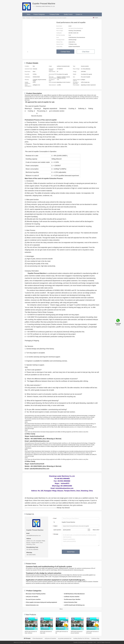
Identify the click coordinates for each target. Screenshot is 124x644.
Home (29, 14)
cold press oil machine (53, 638)
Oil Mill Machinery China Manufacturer (40, 18)
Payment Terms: (60, 44)
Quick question (57, 530)
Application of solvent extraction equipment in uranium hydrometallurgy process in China (56, 580)
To (54, 522)
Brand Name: (59, 26)
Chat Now (86, 52)
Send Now (71, 552)
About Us (16, 642)
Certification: (59, 33)
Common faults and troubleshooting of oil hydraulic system (49, 567)
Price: (58, 37)
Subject (55, 526)
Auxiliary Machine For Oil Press (84, 638)
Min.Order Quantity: (61, 35)
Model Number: (60, 28)
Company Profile (55, 14)
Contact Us (79, 14)
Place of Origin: (60, 31)
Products (28, 18)
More (61, 609)
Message (55, 534)
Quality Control (68, 14)
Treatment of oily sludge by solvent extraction (44, 573)
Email (54, 519)
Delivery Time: (60, 42)
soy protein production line (67, 638)
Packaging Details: (60, 40)
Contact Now (65, 52)
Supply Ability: (59, 47)
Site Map (28, 642)
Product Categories (40, 14)
